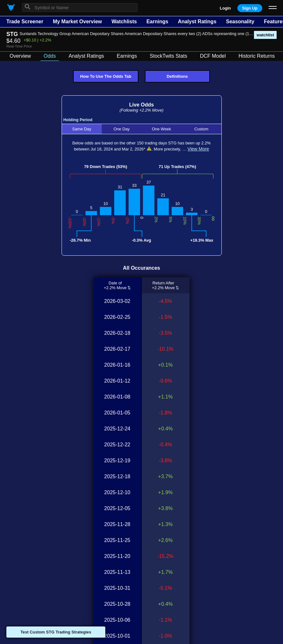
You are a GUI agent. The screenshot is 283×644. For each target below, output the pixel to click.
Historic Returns (257, 56)
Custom (201, 129)
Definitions (177, 76)
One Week (161, 129)
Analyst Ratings (197, 22)
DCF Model (213, 56)
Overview (20, 56)
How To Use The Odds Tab (106, 76)
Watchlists (124, 22)
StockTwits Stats (168, 56)
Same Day (82, 129)
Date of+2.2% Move (115, 285)
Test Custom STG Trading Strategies (56, 632)
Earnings (157, 22)
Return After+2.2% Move (163, 285)
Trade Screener (25, 22)
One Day (122, 129)
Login (225, 8)
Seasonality (240, 22)
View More (198, 149)
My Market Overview (78, 22)
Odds (50, 56)
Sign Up (250, 8)
